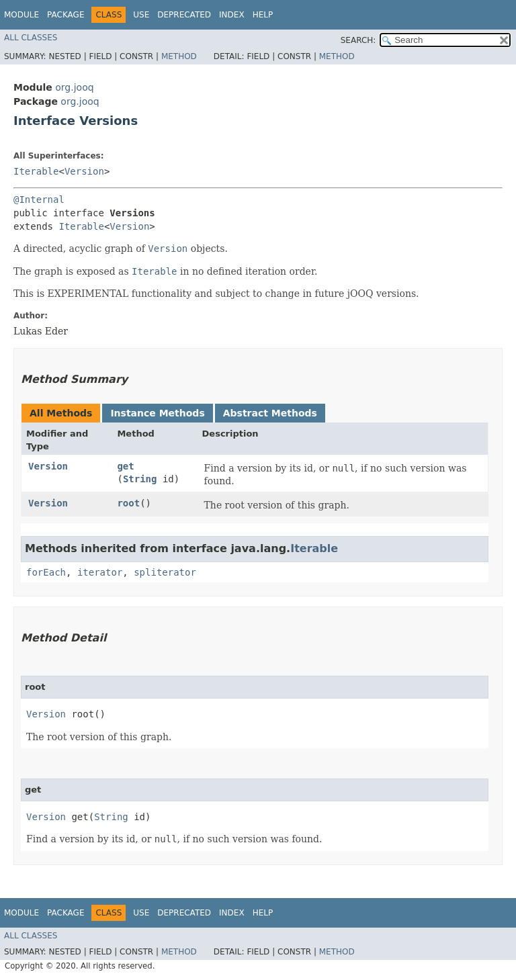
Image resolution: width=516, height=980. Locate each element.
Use (141, 15)
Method (179, 56)
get (125, 466)
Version (84, 171)
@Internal (39, 199)
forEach (46, 572)
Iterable (36, 171)
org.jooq (74, 87)
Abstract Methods (270, 413)
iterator (100, 572)
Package (66, 15)
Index (232, 15)
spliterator (165, 572)
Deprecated (184, 15)
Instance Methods (157, 413)
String (140, 479)
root (128, 503)
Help (263, 15)
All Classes (31, 38)
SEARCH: (358, 40)
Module (21, 15)
